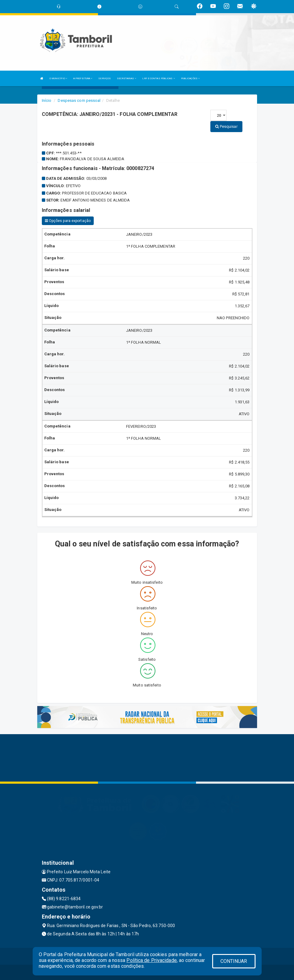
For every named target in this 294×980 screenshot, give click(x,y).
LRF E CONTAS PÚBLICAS (158, 78)
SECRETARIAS (127, 78)
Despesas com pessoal (79, 100)
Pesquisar (226, 126)
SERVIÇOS (105, 78)
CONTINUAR (234, 961)
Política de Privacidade (151, 960)
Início (47, 100)
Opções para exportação (68, 221)
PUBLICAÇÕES (190, 78)
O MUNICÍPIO (58, 78)
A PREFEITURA (83, 78)
